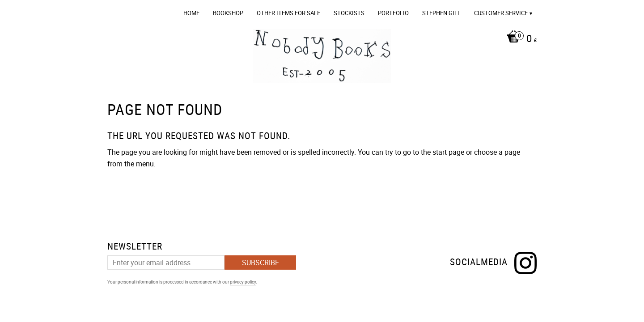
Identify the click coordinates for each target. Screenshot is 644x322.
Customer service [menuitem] (501, 13)
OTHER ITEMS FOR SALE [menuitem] (288, 13)
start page (448, 152)
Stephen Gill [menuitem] (441, 13)
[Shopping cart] (519, 39)
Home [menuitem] (191, 13)
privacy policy (243, 282)
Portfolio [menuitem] (393, 13)
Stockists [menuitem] (349, 13)
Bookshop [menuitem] (228, 13)
